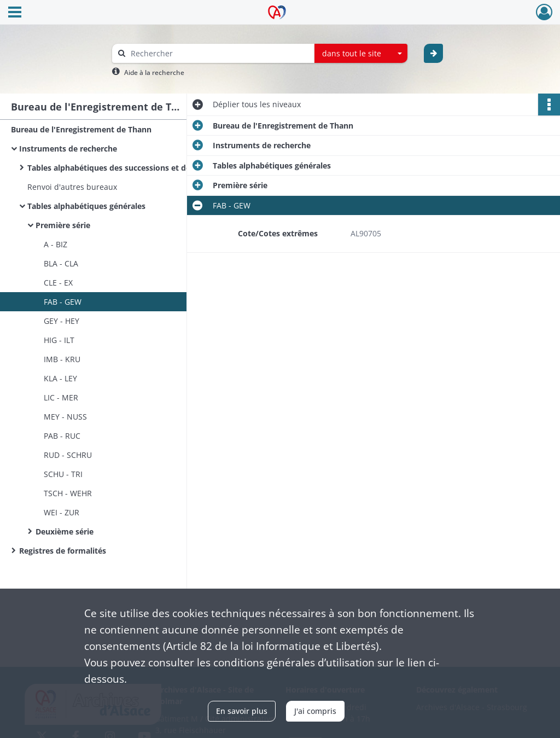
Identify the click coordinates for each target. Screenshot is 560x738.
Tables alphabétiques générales (86, 206)
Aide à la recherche (154, 72)
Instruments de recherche (68, 149)
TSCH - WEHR (68, 493)
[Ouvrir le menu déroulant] (15, 13)
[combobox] (361, 54)
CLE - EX (58, 283)
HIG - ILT (59, 340)
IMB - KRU (62, 359)
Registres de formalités (63, 551)
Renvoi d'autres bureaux (72, 187)
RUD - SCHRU (68, 455)
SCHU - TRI (63, 474)
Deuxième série (65, 531)
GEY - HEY (62, 321)
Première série (63, 225)
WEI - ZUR (62, 512)
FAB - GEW (63, 302)
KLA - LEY (60, 378)
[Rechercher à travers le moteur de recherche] (219, 53)
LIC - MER (61, 397)
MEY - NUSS (65, 417)
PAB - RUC (62, 436)
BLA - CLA (61, 263)
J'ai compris (315, 711)
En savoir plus (242, 711)
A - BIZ (56, 244)
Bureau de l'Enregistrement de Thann (81, 129)
